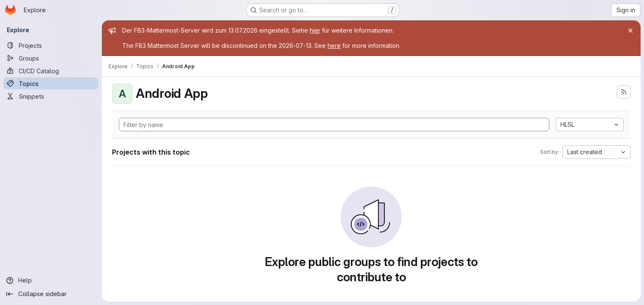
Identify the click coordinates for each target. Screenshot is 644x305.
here (334, 46)
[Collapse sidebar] (51, 294)
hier (315, 30)
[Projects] (51, 45)
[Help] (51, 280)
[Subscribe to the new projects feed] (624, 92)
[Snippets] (51, 96)
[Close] (630, 30)
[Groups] (51, 58)
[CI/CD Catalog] (51, 71)
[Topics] (51, 83)
